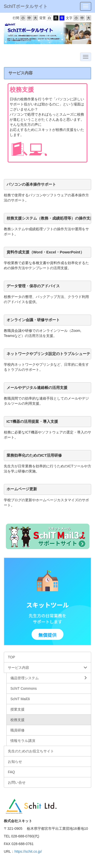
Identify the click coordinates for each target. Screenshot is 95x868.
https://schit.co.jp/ (28, 851)
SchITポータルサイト (26, 6)
